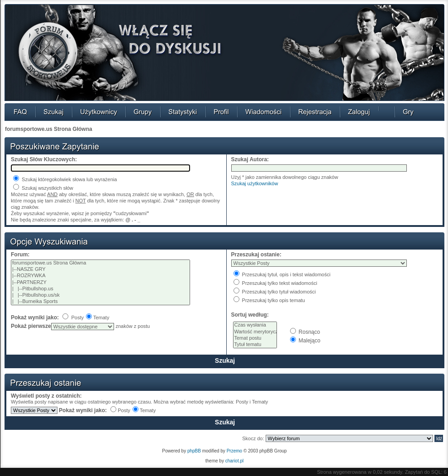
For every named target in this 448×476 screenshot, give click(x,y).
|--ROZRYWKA (100, 276)
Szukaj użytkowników (255, 183)
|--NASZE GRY (100, 269)
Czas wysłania (255, 325)
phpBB (194, 451)
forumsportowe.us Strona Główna (49, 129)
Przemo (234, 451)
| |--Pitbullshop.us (100, 289)
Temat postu (255, 338)
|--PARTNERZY (100, 283)
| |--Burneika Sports (100, 302)
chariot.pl (235, 461)
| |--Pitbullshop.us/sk (100, 295)
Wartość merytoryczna (255, 332)
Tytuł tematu (255, 345)
